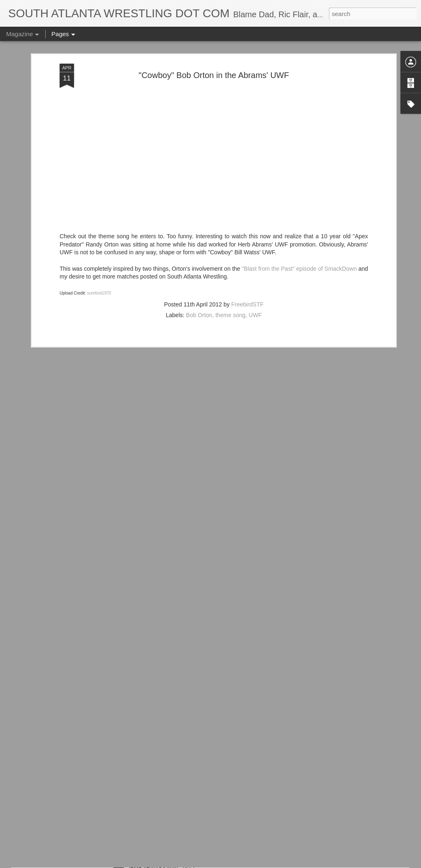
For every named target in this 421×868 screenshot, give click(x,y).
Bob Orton (199, 245)
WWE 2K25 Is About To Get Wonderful (184, 766)
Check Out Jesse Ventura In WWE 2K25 (187, 859)
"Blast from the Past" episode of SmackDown (299, 199)
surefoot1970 (99, 223)
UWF (255, 245)
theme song (230, 245)
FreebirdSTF (247, 235)
